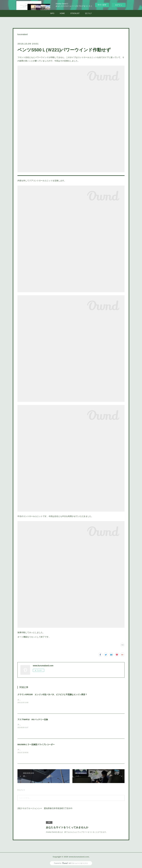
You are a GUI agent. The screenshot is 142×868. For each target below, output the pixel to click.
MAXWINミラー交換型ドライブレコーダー (36, 744)
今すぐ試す (102, 5)
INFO (52, 13)
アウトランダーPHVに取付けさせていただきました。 (38, 750)
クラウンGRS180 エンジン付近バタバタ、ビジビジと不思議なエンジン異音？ (52, 694)
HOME (62, 13)
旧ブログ (88, 13)
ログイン (119, 5)
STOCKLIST (75, 13)
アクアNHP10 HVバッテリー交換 (33, 719)
